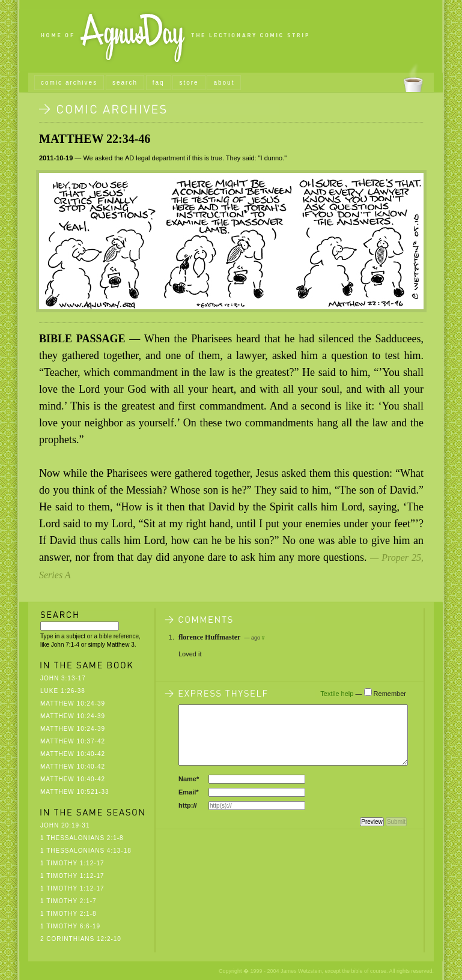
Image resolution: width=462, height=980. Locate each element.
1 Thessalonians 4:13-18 (86, 851)
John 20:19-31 (65, 825)
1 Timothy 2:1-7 (68, 901)
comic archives (69, 83)
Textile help (337, 694)
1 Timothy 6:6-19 (70, 926)
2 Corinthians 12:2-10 (81, 939)
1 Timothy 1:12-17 (72, 863)
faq (159, 83)
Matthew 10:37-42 (73, 741)
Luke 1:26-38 (63, 691)
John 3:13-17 (63, 678)
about (224, 83)
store (189, 83)
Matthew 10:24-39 (73, 703)
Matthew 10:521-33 (75, 792)
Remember (390, 694)
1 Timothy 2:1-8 (68, 914)
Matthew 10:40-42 (73, 754)
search (125, 83)
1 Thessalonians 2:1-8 (82, 838)
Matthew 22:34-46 (95, 139)
